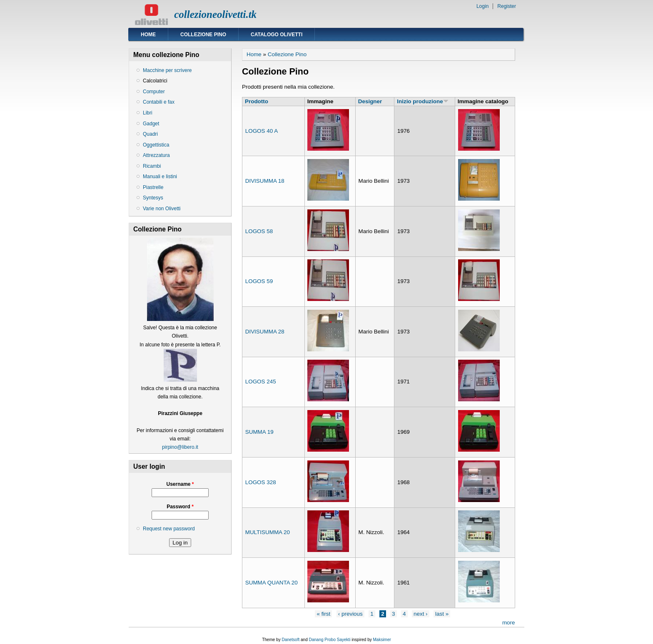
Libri (148, 113)
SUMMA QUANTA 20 (272, 583)
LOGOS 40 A (262, 131)
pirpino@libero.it (180, 447)
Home (148, 35)
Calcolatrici (155, 81)
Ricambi (152, 166)
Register (507, 6)
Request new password (169, 529)
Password (180, 507)
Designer (370, 101)
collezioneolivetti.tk (215, 14)
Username (180, 484)
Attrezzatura (156, 155)
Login (482, 6)
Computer (154, 92)
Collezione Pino (203, 35)
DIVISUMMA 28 (265, 332)
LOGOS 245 (261, 382)
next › (421, 614)
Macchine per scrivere (167, 70)
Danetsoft (290, 640)
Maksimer (382, 640)
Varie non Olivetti (162, 209)
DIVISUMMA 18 (265, 181)
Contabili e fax (159, 102)
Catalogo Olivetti (277, 35)
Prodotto (257, 101)
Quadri (150, 134)
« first (323, 614)
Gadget (151, 124)
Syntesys (153, 198)
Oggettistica (156, 145)
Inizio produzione (422, 101)
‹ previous (350, 614)
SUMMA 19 (259, 432)
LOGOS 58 (259, 231)
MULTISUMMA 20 (268, 532)
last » (442, 614)
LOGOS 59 (259, 281)
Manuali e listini (160, 177)
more (509, 623)
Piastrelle (153, 187)
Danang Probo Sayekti (329, 640)
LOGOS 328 (261, 482)
